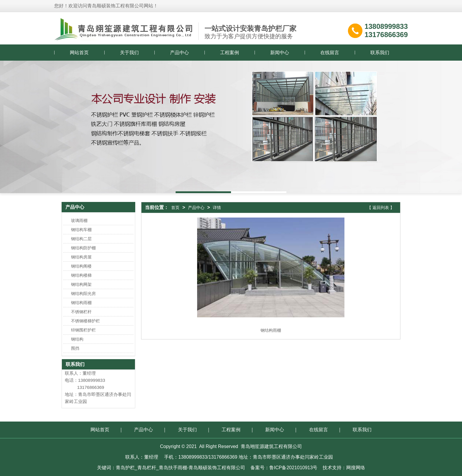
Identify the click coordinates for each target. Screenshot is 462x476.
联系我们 (380, 53)
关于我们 (129, 53)
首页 (175, 208)
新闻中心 (280, 53)
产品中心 (179, 53)
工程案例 (230, 53)
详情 (217, 208)
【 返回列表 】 (381, 208)
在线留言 (330, 53)
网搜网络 (356, 468)
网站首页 (79, 53)
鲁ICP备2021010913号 (293, 468)
